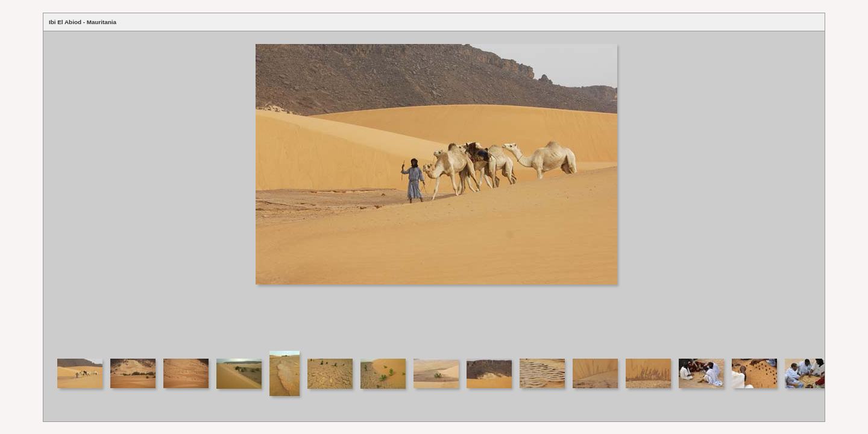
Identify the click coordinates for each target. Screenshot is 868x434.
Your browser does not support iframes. (434, 190)
